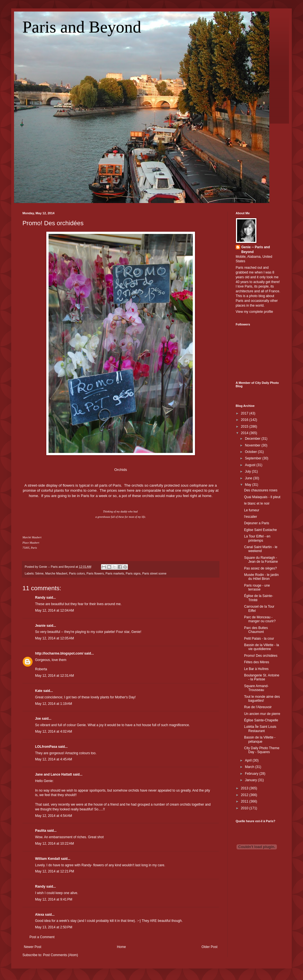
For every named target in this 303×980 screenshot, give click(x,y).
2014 (245, 433)
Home (121, 947)
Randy (40, 598)
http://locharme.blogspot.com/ (59, 653)
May (249, 485)
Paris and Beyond (82, 27)
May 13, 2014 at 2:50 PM (54, 927)
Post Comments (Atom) (60, 955)
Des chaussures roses (261, 490)
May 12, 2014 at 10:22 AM (54, 844)
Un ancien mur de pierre (262, 714)
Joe (38, 719)
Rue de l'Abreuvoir (258, 707)
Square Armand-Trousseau (256, 688)
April (249, 760)
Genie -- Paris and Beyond (256, 249)
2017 (245, 413)
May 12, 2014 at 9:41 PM (54, 899)
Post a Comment (42, 937)
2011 (245, 801)
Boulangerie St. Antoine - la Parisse (262, 677)
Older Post (209, 947)
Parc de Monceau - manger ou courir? (260, 619)
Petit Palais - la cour (259, 639)
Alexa (40, 915)
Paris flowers (95, 573)
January (251, 780)
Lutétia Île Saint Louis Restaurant (260, 729)
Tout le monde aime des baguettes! (262, 699)
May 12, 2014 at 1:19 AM (54, 704)
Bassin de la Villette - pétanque (260, 739)
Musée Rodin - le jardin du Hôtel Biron (261, 577)
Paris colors (77, 573)
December (253, 439)
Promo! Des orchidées (53, 223)
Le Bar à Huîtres (256, 669)
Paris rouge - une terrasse (257, 587)
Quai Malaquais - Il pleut (262, 497)
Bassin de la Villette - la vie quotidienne (262, 647)
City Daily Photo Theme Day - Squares (262, 750)
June (249, 478)
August (251, 465)
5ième (39, 573)
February (252, 774)
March (250, 767)
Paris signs (133, 573)
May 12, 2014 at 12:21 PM (55, 871)
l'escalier (251, 517)
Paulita (41, 831)
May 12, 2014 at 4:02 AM (54, 731)
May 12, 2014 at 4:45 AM (54, 759)
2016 (245, 420)
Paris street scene (154, 573)
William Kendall (48, 859)
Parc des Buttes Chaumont (256, 630)
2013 (245, 788)
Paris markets (115, 573)
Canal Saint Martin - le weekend (261, 549)
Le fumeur (252, 510)
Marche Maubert (56, 573)
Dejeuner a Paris (257, 523)
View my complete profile (254, 312)
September (254, 458)
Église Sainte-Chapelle (261, 720)
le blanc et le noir (257, 503)
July (248, 471)
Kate (39, 691)
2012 (245, 795)
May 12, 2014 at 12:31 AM (54, 676)
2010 (245, 808)
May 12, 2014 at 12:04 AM (54, 610)
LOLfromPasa (46, 747)
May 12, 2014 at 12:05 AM (54, 638)
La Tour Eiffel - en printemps (257, 538)
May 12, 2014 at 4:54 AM (54, 816)
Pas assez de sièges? (260, 568)
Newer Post (33, 947)
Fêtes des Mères (257, 662)
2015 (245, 427)
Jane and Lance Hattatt (53, 774)
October (251, 452)
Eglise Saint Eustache (260, 530)
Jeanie (40, 626)
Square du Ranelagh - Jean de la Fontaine (261, 560)
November (253, 445)
